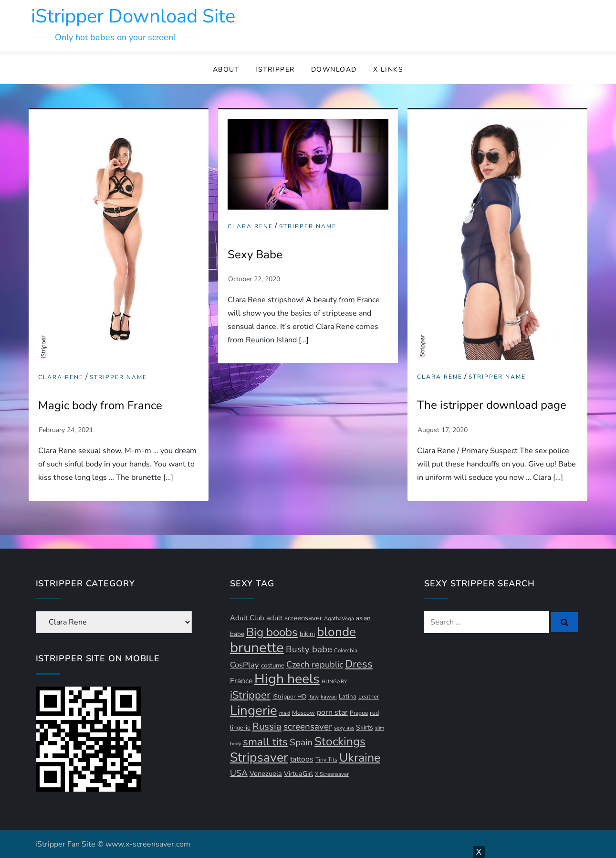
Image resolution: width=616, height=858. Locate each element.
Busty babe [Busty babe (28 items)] (309, 649)
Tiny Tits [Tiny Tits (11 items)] (326, 760)
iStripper (275, 69)
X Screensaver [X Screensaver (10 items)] (332, 774)
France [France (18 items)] (241, 681)
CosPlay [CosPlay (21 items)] (245, 665)
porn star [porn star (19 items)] (332, 712)
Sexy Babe (255, 254)
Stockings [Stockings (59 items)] (340, 741)
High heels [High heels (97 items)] (287, 679)
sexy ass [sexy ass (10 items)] (344, 728)
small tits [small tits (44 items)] (265, 742)
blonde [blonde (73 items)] (336, 632)
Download (334, 69)
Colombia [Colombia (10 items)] (346, 651)
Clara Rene (61, 377)
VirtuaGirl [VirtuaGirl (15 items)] (298, 774)
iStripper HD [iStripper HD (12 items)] (289, 696)
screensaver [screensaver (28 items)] (308, 727)
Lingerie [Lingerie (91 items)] (254, 710)
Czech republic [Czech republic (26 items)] (315, 664)
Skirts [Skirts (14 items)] (365, 727)
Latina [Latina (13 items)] (348, 697)
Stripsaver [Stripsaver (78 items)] (259, 757)
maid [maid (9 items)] (285, 713)
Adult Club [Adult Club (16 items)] (247, 618)
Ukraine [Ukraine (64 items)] (360, 758)
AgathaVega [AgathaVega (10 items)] (339, 619)
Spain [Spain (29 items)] (301, 742)
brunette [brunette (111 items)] (257, 647)
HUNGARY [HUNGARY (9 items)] (334, 682)
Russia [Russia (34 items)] (267, 726)
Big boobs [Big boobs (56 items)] (272, 632)
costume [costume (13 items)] (273, 666)
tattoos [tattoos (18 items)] (302, 759)
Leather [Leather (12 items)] (369, 696)
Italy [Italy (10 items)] (313, 697)
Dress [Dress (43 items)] (359, 664)
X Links (388, 69)
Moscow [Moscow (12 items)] (303, 713)
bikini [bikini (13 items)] (307, 634)
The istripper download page (492, 405)
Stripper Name (118, 377)
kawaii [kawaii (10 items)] (329, 697)
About (226, 69)
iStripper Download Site (133, 16)
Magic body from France (100, 405)
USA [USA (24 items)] (239, 773)
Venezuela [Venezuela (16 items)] (266, 773)
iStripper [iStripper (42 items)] (250, 695)
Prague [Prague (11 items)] (359, 713)
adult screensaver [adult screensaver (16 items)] (294, 618)
